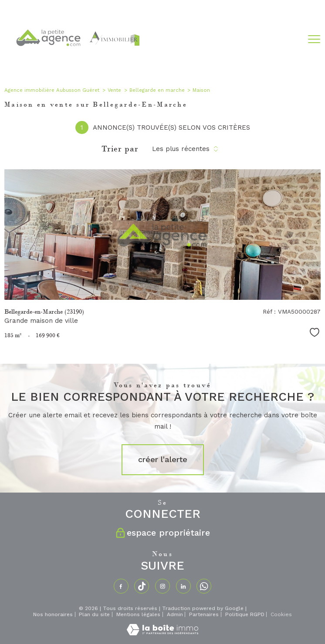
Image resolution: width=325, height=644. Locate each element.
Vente (114, 90)
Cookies (281, 615)
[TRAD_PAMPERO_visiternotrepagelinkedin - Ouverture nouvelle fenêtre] (183, 586)
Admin (175, 614)
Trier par (120, 149)
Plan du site (94, 614)
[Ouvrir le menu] (314, 40)
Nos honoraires (53, 614)
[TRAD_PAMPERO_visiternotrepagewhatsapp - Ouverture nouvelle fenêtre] (204, 586)
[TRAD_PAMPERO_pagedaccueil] (77, 62)
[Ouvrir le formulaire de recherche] (291, 39)
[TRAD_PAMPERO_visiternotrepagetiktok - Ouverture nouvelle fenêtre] (142, 586)
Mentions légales (138, 614)
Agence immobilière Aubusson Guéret (52, 90)
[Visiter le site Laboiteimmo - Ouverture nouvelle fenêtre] (162, 633)
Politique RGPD (245, 614)
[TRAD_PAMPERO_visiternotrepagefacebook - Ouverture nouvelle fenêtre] (121, 586)
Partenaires (204, 614)
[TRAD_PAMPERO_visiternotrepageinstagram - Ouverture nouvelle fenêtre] (162, 586)
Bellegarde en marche (157, 90)
